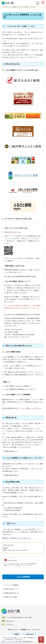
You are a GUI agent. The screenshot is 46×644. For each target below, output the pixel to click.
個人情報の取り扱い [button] (28, 641)
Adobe (5, 565)
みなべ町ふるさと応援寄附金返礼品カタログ (22, 314)
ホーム (4, 7)
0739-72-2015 (10, 621)
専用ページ (30, 408)
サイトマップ (36, 630)
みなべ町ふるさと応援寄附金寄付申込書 (20, 276)
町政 (7, 7)
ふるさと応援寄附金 (13, 7)
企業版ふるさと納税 (11, 597)
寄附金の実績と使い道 (11, 475)
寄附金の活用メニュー (11, 451)
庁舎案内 (16, 634)
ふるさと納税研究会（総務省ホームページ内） (20, 389)
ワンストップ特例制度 (11, 585)
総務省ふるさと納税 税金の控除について (19, 375)
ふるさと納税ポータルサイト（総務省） (18, 386)
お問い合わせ (30, 634)
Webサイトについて (13, 630)
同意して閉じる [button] (41, 640)
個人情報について (25, 630)
